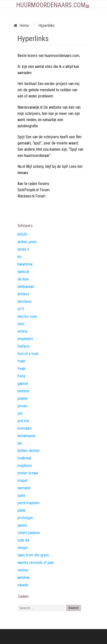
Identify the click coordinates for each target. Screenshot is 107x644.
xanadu (23, 585)
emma (22, 331)
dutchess (25, 301)
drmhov (23, 294)
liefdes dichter (29, 451)
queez (22, 525)
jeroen (22, 406)
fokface (23, 346)
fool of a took (28, 354)
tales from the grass (33, 555)
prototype (25, 518)
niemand (24, 488)
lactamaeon (26, 436)
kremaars (25, 428)
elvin (21, 324)
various (23, 570)
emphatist (25, 339)
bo (19, 257)
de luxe (23, 279)
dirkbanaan (26, 287)
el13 (21, 309)
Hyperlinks (33, 38)
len (20, 443)
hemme (23, 391)
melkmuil (24, 458)
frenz (22, 376)
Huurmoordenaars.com (51, 5)
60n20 (22, 234)
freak (21, 369)
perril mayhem (29, 503)
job (20, 413)
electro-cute (27, 316)
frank (21, 361)
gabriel (23, 384)
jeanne (23, 398)
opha (21, 495)
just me (23, 421)
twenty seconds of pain (36, 563)
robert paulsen (29, 533)
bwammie (25, 264)
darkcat (23, 272)
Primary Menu (88, 6)
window (23, 577)
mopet (23, 481)
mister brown (28, 473)
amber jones (27, 242)
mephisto (25, 466)
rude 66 (23, 540)
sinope (23, 548)
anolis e (23, 249)
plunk (21, 510)
